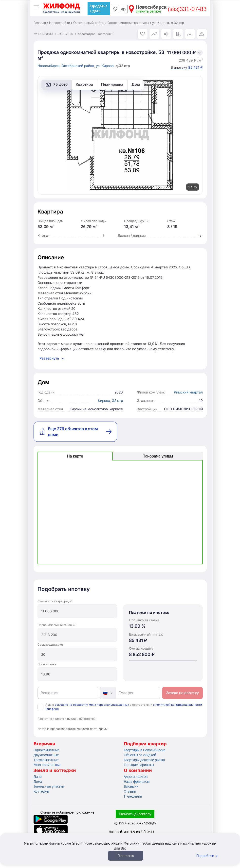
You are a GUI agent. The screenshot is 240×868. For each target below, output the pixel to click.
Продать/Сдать (99, 8)
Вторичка (44, 744)
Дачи (38, 777)
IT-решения (133, 796)
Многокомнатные (47, 765)
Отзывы (130, 791)
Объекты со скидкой (140, 755)
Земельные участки (49, 786)
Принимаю (126, 856)
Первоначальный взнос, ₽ (56, 625)
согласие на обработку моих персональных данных (92, 705)
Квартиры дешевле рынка (144, 760)
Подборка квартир (145, 744)
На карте (75, 456)
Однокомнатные (46, 750)
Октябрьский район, (79, 66)
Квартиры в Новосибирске (145, 750)
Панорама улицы (158, 456)
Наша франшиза (137, 781)
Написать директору (135, 814)
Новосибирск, (49, 66)
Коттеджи (41, 791)
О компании (138, 770)
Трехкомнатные (46, 760)
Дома (38, 781)
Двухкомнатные (46, 755)
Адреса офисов (136, 777)
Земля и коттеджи (55, 770)
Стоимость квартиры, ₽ (55, 601)
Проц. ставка (47, 664)
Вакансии (131, 786)
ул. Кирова (105, 66)
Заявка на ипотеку (182, 693)
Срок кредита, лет (50, 645)
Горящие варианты (139, 765)
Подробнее (208, 856)
